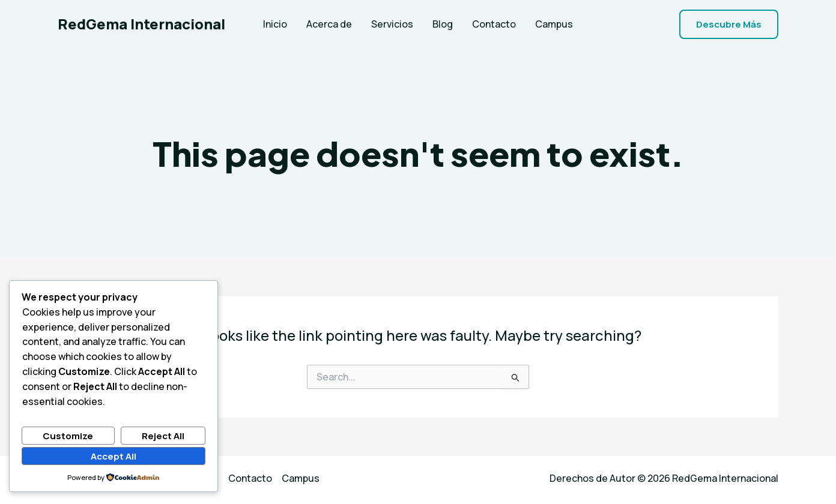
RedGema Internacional (141, 24)
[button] (729, 24)
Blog (443, 24)
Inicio (275, 24)
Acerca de (329, 24)
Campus (554, 24)
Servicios (392, 24)
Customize (68, 436)
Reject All (163, 436)
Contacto (494, 24)
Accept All (114, 456)
